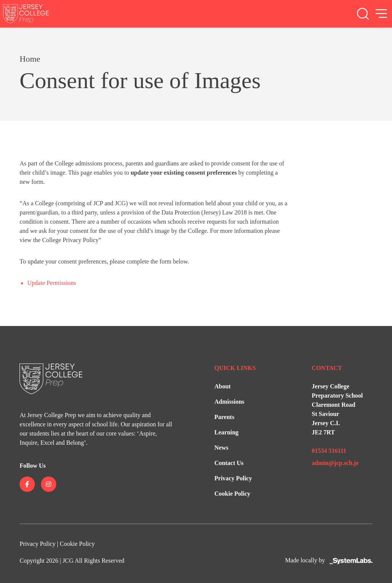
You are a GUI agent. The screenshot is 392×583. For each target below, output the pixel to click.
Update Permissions (52, 283)
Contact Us (229, 463)
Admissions (229, 402)
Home (30, 59)
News (221, 448)
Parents (224, 417)
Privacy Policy (233, 478)
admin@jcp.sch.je (335, 463)
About (223, 386)
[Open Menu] (381, 14)
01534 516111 (329, 451)
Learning (226, 432)
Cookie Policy (232, 494)
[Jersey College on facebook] (27, 484)
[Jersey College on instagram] (49, 484)
